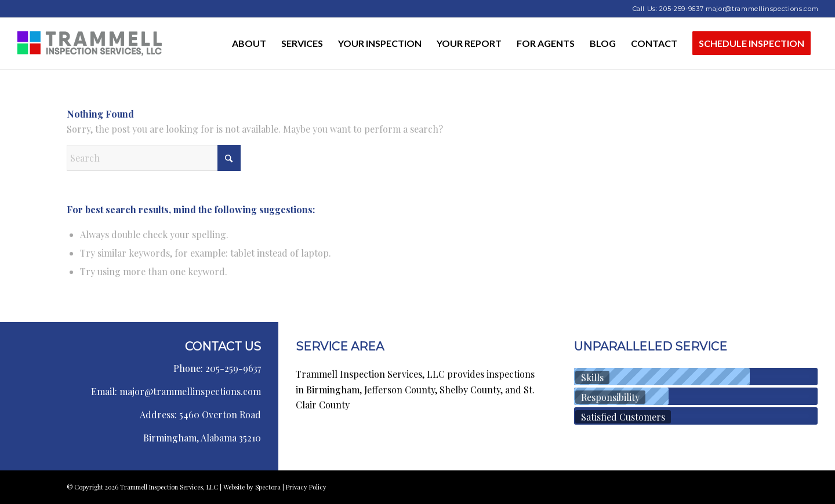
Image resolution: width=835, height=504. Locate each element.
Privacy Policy (306, 487)
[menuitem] (249, 43)
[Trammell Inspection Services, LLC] (90, 43)
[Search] (154, 158)
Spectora (269, 487)
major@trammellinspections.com (762, 9)
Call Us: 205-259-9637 (668, 9)
